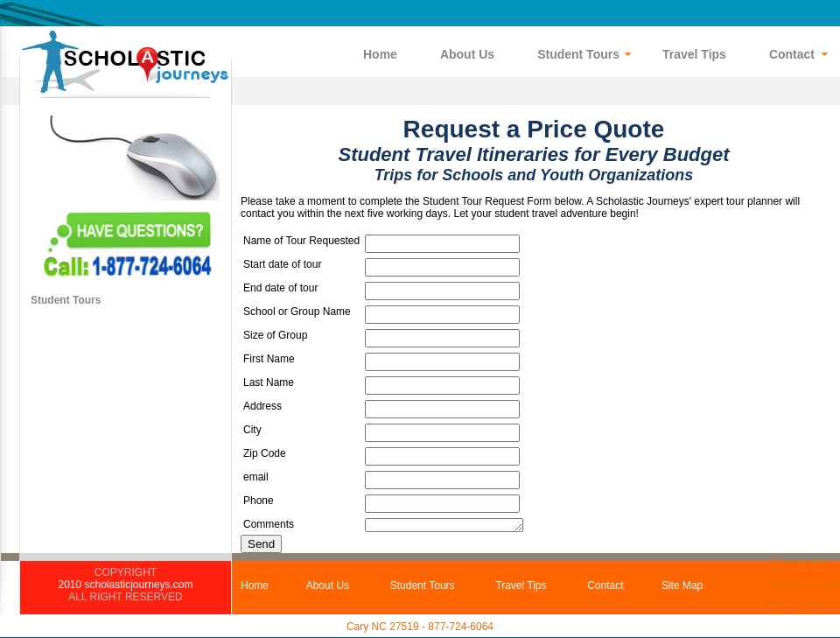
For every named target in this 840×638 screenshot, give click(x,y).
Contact (605, 585)
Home (255, 585)
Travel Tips (521, 585)
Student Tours (66, 300)
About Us (328, 585)
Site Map (682, 585)
